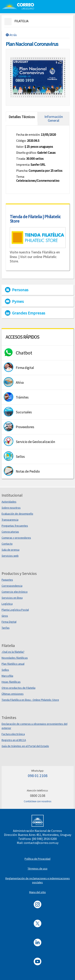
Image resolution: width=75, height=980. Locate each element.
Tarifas (6, 628)
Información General (54, 118)
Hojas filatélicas (11, 682)
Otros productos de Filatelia (18, 688)
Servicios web (10, 556)
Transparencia (10, 520)
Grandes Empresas (29, 313)
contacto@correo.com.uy (41, 843)
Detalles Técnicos (22, 117)
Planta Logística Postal (15, 610)
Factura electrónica (13, 734)
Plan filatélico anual (13, 664)
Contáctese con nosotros (37, 801)
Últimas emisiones (13, 694)
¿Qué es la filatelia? (13, 652)
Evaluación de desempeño (17, 514)
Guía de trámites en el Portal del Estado (25, 746)
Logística (7, 604)
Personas (20, 290)
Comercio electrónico (15, 592)
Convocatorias (10, 532)
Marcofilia (7, 676)
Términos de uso (37, 869)
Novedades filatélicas (15, 658)
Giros (5, 616)
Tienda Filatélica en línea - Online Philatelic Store (30, 700)
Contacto (7, 544)
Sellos (5, 670)
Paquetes (7, 580)
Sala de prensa (10, 550)
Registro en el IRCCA (14, 740)
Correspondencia (12, 586)
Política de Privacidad (37, 859)
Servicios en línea (12, 598)
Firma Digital (9, 622)
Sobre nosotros (11, 508)
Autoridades (9, 502)
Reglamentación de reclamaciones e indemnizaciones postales (38, 880)
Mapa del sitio (37, 892)
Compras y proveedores (16, 538)
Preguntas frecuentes (15, 526)
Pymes (18, 301)
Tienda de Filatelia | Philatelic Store (35, 219)
